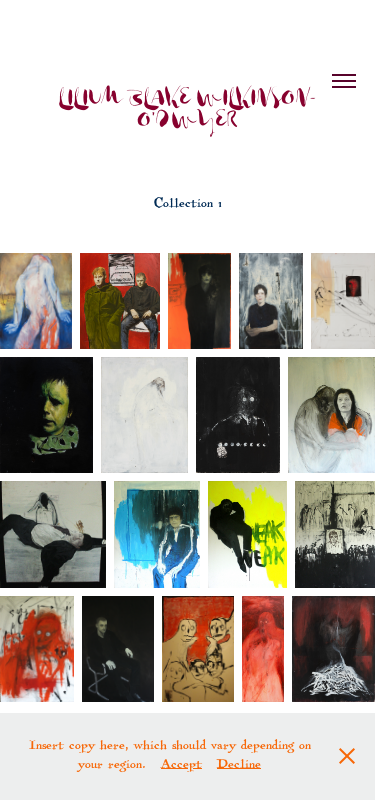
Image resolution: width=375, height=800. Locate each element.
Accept (181, 765)
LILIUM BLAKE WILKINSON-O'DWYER (187, 110)
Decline (239, 765)
